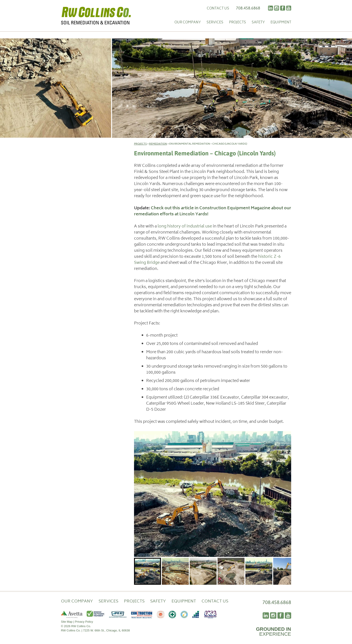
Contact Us (218, 9)
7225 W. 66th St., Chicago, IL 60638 (106, 630)
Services (215, 23)
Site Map (67, 622)
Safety (258, 23)
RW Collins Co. (96, 16)
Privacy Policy (84, 622)
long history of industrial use (185, 227)
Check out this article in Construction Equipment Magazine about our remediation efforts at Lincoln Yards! (213, 211)
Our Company (188, 23)
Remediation (158, 144)
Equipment (281, 23)
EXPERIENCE (273, 632)
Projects (238, 23)
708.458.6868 (248, 8)
